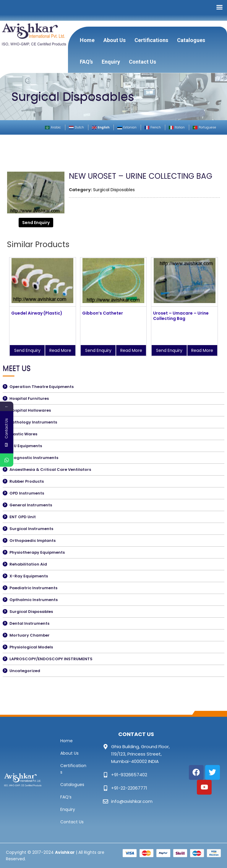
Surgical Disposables (114, 190)
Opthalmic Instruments (34, 600)
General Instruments (31, 505)
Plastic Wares (23, 434)
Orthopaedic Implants (33, 541)
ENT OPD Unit (23, 517)
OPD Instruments (27, 493)
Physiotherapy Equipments (37, 552)
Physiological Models (31, 647)
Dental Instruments (29, 623)
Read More (60, 350)
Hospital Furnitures (29, 398)
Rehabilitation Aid (28, 564)
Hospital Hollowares (30, 410)
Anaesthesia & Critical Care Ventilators (50, 470)
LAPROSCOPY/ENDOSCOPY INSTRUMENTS (51, 659)
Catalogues (191, 40)
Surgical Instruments (31, 529)
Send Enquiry (36, 223)
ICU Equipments (26, 446)
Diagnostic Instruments (34, 458)
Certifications (151, 40)
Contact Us (142, 62)
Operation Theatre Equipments (42, 387)
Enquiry (111, 62)
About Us (115, 40)
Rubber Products (27, 481)
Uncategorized (25, 671)
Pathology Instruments (33, 422)
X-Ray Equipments (29, 576)
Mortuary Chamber (30, 635)
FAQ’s (86, 62)
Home (87, 40)
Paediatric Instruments (33, 588)
